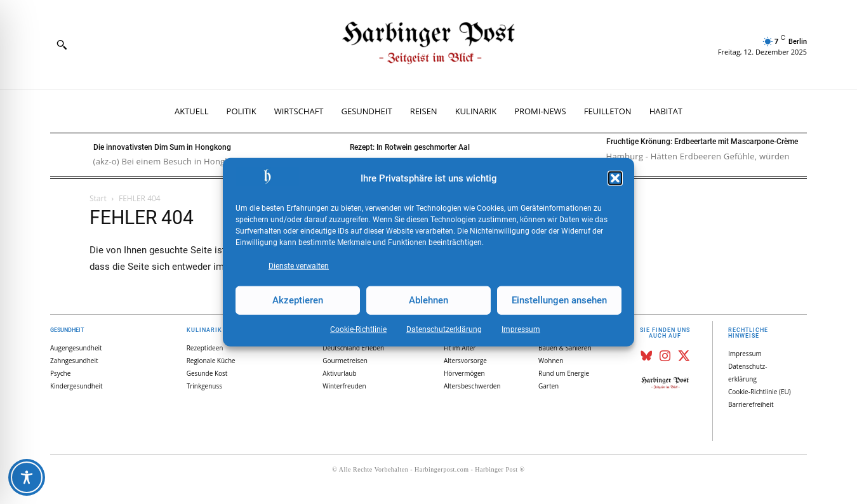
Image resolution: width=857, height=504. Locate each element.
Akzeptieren (298, 300)
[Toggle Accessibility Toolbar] (27, 477)
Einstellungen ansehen (559, 300)
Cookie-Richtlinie (358, 329)
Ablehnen (428, 300)
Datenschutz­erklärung (444, 329)
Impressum (521, 329)
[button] (615, 178)
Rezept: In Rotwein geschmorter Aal (410, 147)
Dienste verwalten (299, 265)
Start (98, 198)
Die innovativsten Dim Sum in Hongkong (162, 147)
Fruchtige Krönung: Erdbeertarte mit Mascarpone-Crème (702, 142)
